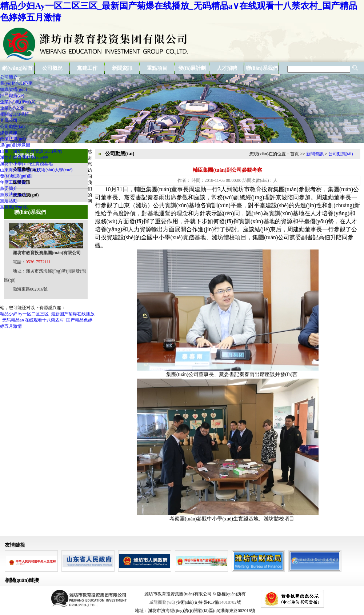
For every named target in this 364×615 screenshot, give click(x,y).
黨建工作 (87, 68)
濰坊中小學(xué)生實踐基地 (26, 164)
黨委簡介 (9, 188)
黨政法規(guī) (13, 195)
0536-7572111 (38, 262)
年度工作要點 (13, 182)
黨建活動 (9, 201)
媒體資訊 (9, 133)
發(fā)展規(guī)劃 (16, 176)
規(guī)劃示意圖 (15, 145)
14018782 (228, 602)
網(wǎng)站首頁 (17, 70)
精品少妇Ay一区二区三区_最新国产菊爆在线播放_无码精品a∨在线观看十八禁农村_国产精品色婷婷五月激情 (47, 320)
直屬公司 (9, 120)
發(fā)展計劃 (192, 68)
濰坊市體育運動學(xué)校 (24, 157)
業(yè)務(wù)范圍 (16, 83)
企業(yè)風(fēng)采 (18, 102)
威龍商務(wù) (162, 602)
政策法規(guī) (13, 139)
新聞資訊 (122, 68)
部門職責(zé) (12, 96)
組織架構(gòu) (13, 89)
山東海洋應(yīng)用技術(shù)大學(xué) (36, 170)
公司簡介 (9, 77)
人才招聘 (227, 68)
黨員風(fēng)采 (14, 207)
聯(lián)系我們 (262, 68)
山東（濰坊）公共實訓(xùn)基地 (31, 151)
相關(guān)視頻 (14, 114)
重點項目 (157, 68)
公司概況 (52, 68)
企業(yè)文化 (12, 108)
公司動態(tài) (12, 127)
